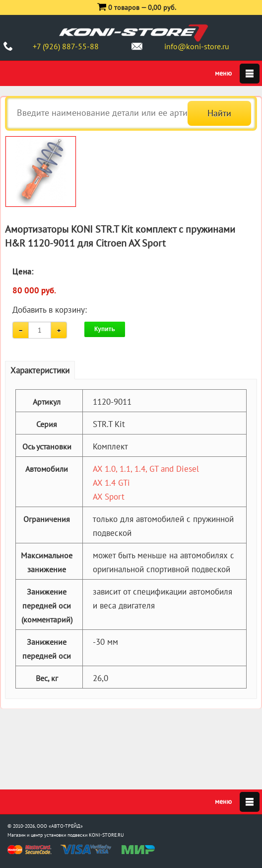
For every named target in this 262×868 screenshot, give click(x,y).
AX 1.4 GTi (111, 483)
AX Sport (109, 497)
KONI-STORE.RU (106, 835)
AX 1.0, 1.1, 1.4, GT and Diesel (146, 469)
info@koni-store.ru (197, 46)
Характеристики (40, 370)
